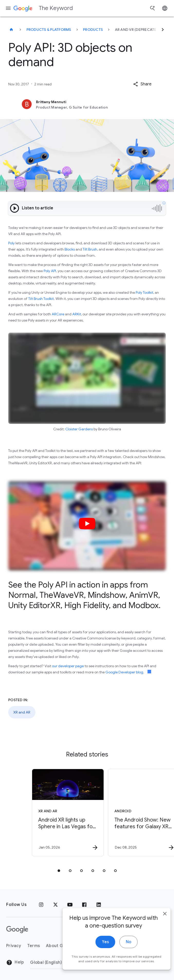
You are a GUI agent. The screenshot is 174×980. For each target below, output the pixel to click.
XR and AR (22, 712)
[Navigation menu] (8, 8)
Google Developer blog (124, 672)
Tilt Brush (90, 249)
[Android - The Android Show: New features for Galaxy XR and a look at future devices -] (125, 813)
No (122, 946)
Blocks (70, 249)
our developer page (68, 666)
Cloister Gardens (79, 429)
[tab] (59, 871)
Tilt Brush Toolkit (41, 299)
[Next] (163, 30)
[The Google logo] (17, 930)
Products (93, 30)
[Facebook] (84, 905)
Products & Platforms (49, 30)
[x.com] (56, 905)
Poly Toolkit (144, 292)
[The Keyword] (11, 30)
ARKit (77, 314)
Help (15, 963)
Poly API (50, 271)
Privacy (14, 946)
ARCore (58, 314)
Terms (34, 946)
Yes (99, 946)
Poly (11, 243)
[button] (142, 84)
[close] (158, 917)
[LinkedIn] (99, 905)
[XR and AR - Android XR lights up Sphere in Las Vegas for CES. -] (49, 813)
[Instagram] (41, 905)
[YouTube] (70, 905)
